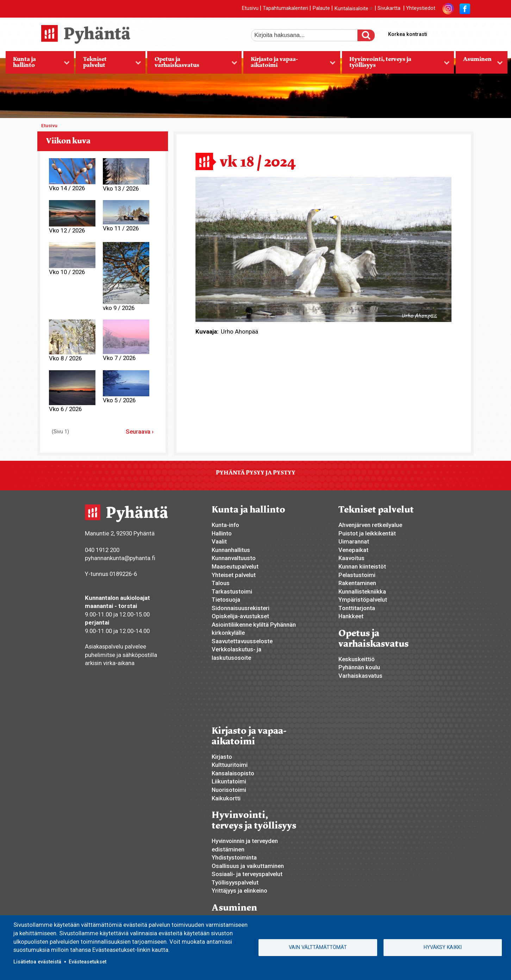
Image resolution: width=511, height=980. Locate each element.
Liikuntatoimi (229, 781)
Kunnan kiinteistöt (362, 566)
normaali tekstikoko (452, 33)
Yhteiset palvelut (234, 575)
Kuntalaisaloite (354, 8)
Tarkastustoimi (232, 591)
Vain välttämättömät (318, 947)
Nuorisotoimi (229, 790)
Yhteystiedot (421, 8)
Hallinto (222, 533)
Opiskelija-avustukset (240, 616)
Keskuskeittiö (357, 659)
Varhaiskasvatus (360, 676)
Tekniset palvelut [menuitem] (108, 64)
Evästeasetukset (88, 962)
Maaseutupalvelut (235, 566)
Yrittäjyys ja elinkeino (239, 891)
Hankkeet (351, 616)
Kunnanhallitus (231, 550)
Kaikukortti (226, 798)
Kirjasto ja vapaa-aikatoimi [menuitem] (289, 64)
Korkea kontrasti (408, 34)
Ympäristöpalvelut (363, 600)
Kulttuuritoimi (230, 765)
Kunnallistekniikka (362, 591)
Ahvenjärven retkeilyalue (370, 525)
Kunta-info (225, 525)
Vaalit (219, 541)
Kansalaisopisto (233, 773)
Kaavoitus (351, 558)
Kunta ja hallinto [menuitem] (38, 64)
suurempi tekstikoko (440, 33)
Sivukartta (389, 8)
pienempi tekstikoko (464, 33)
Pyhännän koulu (359, 667)
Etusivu (250, 8)
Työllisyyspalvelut (235, 882)
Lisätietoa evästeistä (37, 962)
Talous (221, 583)
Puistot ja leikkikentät (367, 533)
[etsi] (309, 35)
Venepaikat (353, 550)
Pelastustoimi (357, 575)
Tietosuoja (226, 600)
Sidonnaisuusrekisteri (241, 608)
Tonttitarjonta (357, 608)
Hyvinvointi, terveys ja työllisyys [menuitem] (396, 64)
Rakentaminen (357, 583)
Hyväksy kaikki (443, 947)
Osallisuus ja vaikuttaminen (248, 866)
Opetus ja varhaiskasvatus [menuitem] (192, 64)
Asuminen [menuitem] (479, 64)
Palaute (321, 8)
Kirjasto (222, 757)
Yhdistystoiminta (234, 857)
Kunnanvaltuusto (234, 558)
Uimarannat (354, 541)
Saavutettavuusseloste (242, 641)
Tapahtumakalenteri (285, 8)
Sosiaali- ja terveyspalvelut (247, 874)
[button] (323, 249)
